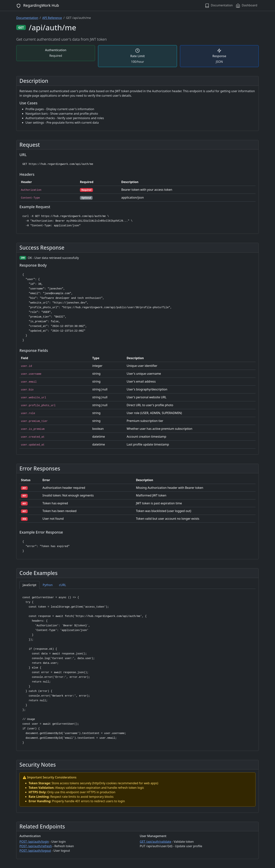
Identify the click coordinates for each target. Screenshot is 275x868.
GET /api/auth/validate (155, 842)
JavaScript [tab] (29, 585)
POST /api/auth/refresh (36, 846)
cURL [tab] (62, 585)
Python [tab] (48, 585)
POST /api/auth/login (34, 842)
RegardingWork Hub (38, 5)
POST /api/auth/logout (35, 851)
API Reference (52, 18)
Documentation (219, 6)
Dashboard (246, 6)
